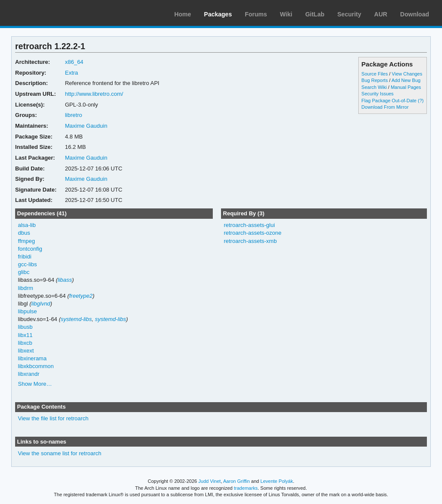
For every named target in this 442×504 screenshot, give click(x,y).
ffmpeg (27, 241)
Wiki (286, 14)
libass (65, 280)
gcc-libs (28, 264)
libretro (73, 115)
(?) (421, 101)
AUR (381, 14)
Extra (71, 73)
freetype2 (81, 296)
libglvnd (41, 304)
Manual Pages (406, 87)
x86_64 (74, 62)
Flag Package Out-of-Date (389, 101)
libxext (26, 351)
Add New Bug (406, 80)
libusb (25, 327)
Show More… (35, 384)
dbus (24, 233)
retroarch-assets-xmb (250, 241)
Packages (218, 14)
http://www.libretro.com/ (94, 94)
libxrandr (29, 374)
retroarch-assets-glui (249, 225)
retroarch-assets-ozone (253, 233)
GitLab (315, 14)
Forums (256, 14)
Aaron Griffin (237, 481)
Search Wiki (374, 87)
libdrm (26, 288)
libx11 (25, 335)
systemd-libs (76, 319)
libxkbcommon (36, 366)
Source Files (374, 74)
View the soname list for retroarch (60, 453)
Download (415, 14)
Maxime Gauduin (86, 126)
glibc (24, 272)
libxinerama (32, 358)
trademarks (246, 488)
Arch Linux (47, 13)
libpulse (28, 311)
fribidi (25, 257)
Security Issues (377, 94)
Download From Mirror (385, 107)
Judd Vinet (210, 481)
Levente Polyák (276, 481)
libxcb (25, 343)
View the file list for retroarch (54, 418)
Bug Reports (374, 80)
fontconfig (30, 249)
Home (183, 14)
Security (349, 14)
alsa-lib (27, 225)
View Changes (407, 74)
